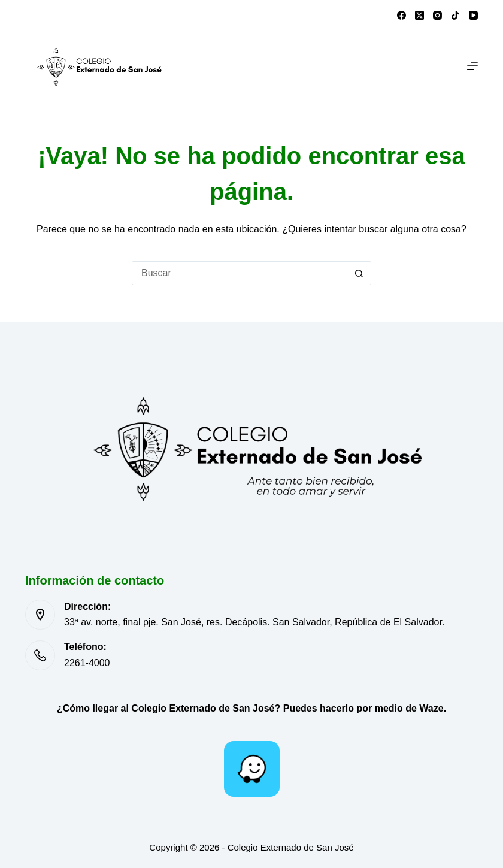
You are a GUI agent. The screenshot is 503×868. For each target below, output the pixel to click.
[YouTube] (473, 15)
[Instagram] (437, 15)
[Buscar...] (240, 273)
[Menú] (472, 66)
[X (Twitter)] (419, 15)
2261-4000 (87, 663)
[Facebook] (402, 15)
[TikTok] (455, 15)
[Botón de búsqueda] (359, 273)
